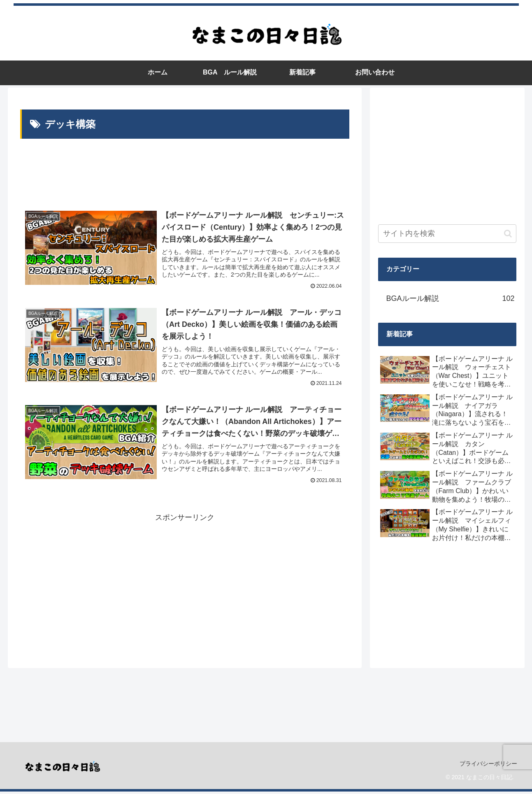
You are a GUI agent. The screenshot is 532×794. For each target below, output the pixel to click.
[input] (447, 234)
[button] (508, 234)
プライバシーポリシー (488, 766)
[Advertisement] (185, 173)
